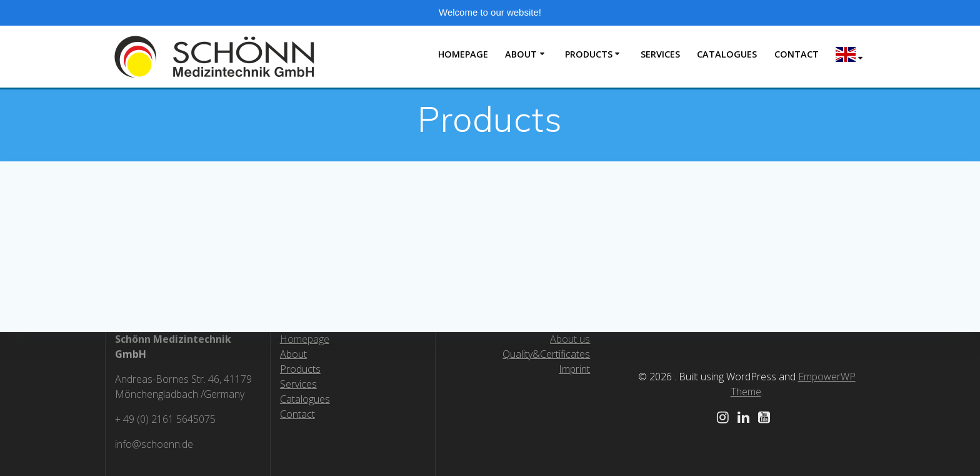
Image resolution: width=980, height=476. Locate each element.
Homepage (463, 54)
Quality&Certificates (546, 354)
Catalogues (727, 54)
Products (589, 54)
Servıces (660, 54)
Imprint (574, 369)
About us (570, 339)
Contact (797, 54)
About (521, 54)
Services (298, 384)
